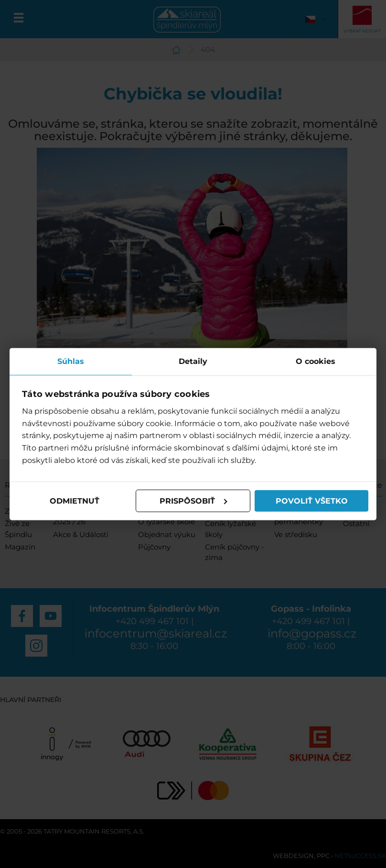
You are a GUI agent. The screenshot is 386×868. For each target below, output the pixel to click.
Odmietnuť (75, 500)
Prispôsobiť (193, 500)
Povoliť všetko (312, 500)
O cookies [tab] (316, 361)
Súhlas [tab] (71, 361)
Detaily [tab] (193, 361)
